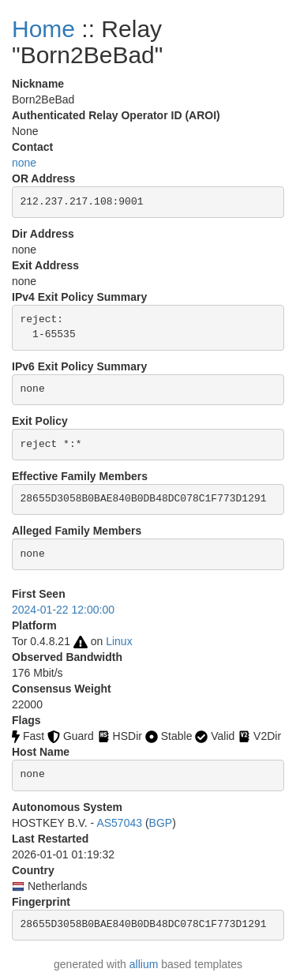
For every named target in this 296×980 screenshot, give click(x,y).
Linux (119, 641)
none (24, 163)
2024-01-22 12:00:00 (63, 610)
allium (144, 964)
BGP (161, 823)
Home (43, 29)
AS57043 (119, 823)
